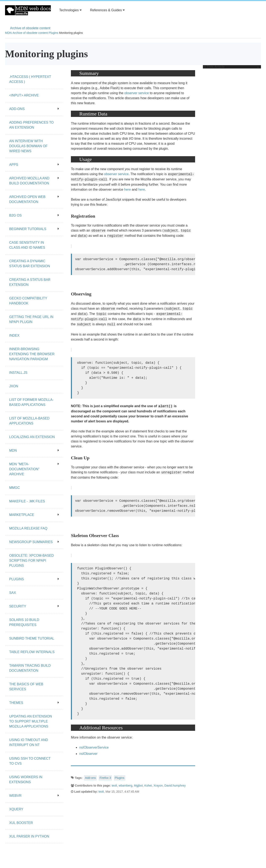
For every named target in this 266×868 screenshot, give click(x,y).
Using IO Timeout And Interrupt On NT (29, 742)
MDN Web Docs (28, 10)
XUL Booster (21, 823)
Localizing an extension (32, 437)
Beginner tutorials (34, 229)
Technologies (70, 10)
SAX (13, 593)
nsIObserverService (94, 747)
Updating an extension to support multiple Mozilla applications (31, 721)
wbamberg (125, 786)
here (128, 189)
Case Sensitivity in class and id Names (27, 245)
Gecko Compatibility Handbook (28, 301)
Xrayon (158, 786)
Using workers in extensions (26, 780)
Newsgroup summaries (34, 542)
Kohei (148, 786)
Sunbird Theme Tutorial (32, 638)
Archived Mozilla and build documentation (34, 181)
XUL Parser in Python (29, 836)
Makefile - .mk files (27, 501)
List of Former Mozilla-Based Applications (31, 402)
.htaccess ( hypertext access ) (30, 79)
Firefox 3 (105, 778)
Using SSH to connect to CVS (30, 761)
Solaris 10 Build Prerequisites (24, 622)
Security (34, 606)
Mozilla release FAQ (28, 528)
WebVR (34, 796)
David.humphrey (175, 786)
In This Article (231, 67)
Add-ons (90, 778)
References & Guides (107, 10)
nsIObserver (88, 754)
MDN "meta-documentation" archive (34, 469)
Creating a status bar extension (30, 282)
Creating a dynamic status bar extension (30, 264)
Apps (34, 165)
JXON (14, 386)
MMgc (15, 488)
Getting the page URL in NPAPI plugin (31, 319)
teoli (114, 786)
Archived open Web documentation (34, 199)
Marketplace (34, 515)
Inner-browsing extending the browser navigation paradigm (32, 354)
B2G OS (34, 215)
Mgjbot (138, 786)
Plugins (54, 33)
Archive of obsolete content (30, 28)
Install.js (18, 373)
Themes (34, 703)
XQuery (16, 809)
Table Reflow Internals (32, 652)
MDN (8, 33)
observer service (136, 93)
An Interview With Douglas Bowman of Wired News (28, 146)
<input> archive (24, 95)
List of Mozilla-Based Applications (29, 421)
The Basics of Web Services (26, 687)
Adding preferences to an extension (31, 125)
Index (14, 335)
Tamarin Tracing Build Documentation (30, 668)
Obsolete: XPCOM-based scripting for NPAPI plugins (31, 561)
